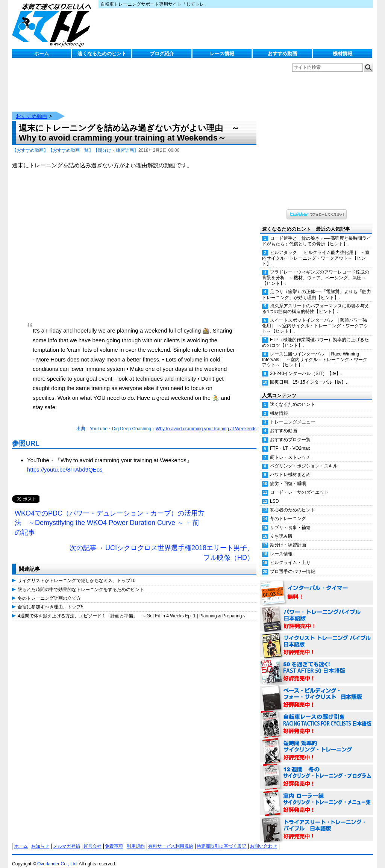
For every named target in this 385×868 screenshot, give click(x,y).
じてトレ (53, 24)
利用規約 (136, 839)
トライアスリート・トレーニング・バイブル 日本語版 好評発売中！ (317, 822)
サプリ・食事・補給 (290, 520)
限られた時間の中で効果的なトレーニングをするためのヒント (81, 582)
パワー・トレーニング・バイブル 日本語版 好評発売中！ (317, 612)
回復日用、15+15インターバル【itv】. (308, 375)
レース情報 (222, 54)
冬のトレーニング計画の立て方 (49, 591)
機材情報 (343, 54)
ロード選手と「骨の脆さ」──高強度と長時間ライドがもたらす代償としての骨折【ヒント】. (317, 234)
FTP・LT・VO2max (290, 441)
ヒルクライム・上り (290, 555)
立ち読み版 (281, 529)
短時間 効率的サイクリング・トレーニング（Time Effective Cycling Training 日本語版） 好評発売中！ (317, 743)
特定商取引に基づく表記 (221, 839)
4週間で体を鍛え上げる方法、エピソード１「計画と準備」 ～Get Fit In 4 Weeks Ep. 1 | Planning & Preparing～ (132, 608)
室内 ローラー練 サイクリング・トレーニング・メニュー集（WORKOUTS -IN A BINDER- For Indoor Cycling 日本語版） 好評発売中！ (317, 796)
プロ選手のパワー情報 (293, 564)
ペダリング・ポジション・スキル (304, 458)
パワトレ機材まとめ (290, 467)
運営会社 (92, 839)
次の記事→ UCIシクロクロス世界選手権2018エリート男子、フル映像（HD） (162, 545)
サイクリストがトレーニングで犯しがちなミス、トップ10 (77, 573)
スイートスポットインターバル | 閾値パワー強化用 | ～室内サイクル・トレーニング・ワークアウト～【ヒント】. (315, 318)
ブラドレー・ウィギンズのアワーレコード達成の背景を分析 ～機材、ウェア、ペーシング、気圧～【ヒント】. (316, 270)
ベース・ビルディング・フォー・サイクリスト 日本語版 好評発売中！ (317, 691)
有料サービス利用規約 (171, 839)
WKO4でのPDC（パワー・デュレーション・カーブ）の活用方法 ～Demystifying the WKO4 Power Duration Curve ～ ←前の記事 (110, 515)
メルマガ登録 (67, 839)
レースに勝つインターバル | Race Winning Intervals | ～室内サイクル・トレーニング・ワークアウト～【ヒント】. (315, 352)
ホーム (42, 54)
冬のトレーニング (288, 511)
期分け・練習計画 (288, 537)
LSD (274, 494)
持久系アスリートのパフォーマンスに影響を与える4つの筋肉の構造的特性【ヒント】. (316, 301)
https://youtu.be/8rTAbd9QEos (65, 462)
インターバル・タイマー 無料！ (317, 585)
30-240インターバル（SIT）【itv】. (306, 366)
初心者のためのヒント (293, 502)
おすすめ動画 (282, 54)
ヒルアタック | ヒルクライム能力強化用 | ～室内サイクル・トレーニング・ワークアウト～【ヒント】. (316, 251)
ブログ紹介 (162, 54)
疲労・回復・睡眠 (288, 476)
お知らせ (40, 839)
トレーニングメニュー (293, 414)
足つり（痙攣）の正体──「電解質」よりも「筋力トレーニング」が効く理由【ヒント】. (317, 287)
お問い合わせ (264, 839)
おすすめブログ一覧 (290, 432)
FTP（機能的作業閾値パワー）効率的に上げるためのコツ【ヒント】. (315, 335)
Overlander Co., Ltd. (58, 856)
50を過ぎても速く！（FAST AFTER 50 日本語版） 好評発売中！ (317, 664)
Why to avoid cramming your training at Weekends (206, 421)
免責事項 (114, 839)
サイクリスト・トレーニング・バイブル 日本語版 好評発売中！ (317, 638)
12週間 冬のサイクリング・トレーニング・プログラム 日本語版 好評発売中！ (317, 770)
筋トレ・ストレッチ (290, 450)
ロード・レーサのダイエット (299, 485)
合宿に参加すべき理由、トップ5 (51, 599)
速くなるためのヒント (102, 54)
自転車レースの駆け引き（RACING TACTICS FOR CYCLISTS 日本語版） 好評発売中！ (317, 717)
